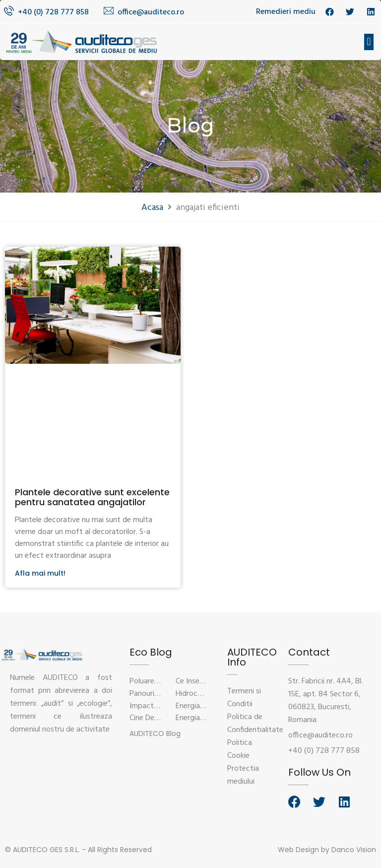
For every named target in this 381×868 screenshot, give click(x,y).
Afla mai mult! (40, 573)
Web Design (298, 850)
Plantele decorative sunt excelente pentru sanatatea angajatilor (92, 497)
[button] (369, 42)
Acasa (152, 208)
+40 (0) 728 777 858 (53, 12)
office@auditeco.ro (151, 12)
